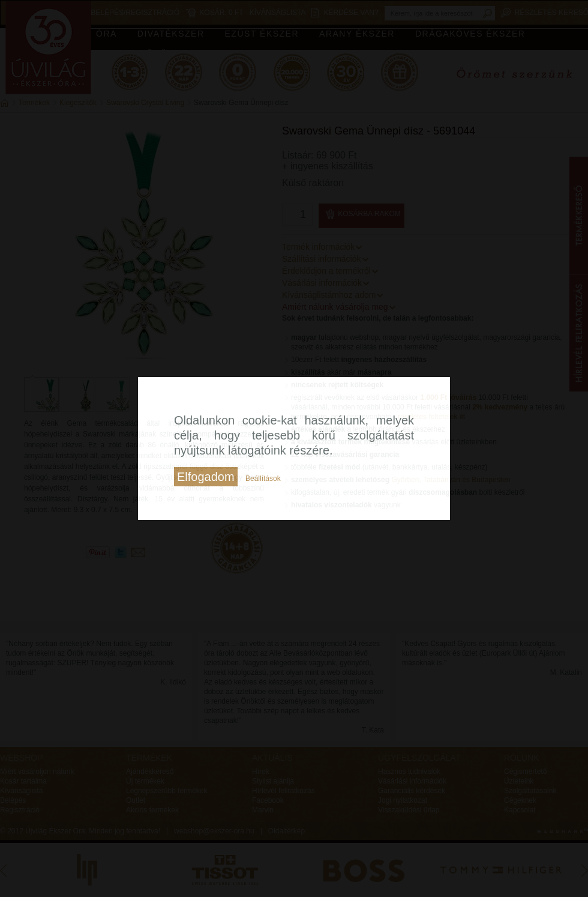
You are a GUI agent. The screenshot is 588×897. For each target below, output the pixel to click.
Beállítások (263, 479)
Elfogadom (206, 477)
